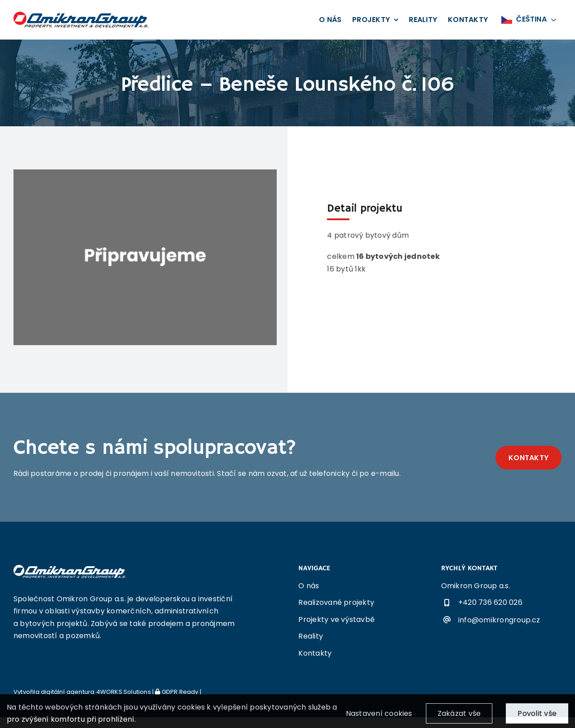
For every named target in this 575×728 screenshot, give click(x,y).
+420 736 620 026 (490, 602)
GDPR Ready (177, 692)
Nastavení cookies (379, 717)
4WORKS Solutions (124, 692)
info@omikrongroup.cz (499, 620)
